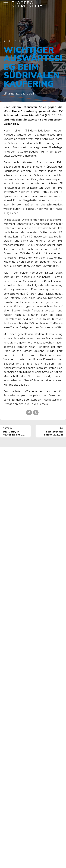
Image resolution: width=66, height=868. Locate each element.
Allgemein (13, 41)
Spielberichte (38, 41)
